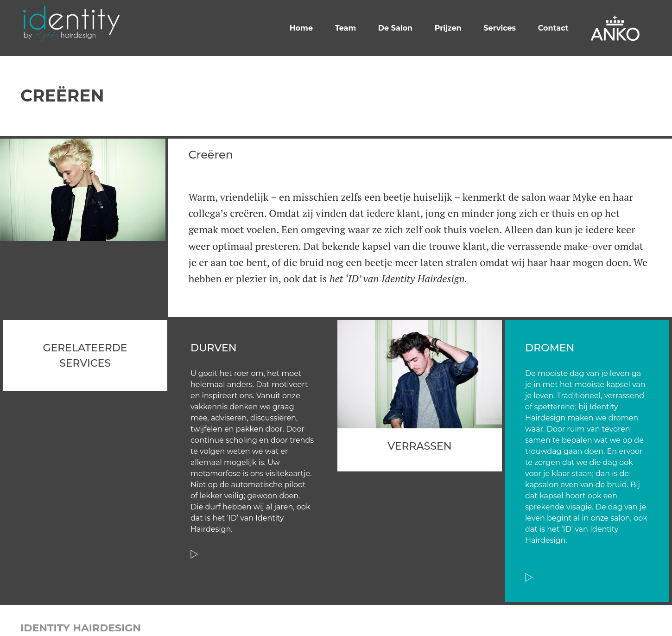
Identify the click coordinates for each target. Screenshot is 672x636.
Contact (553, 28)
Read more (194, 554)
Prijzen (448, 28)
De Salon (395, 28)
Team (346, 28)
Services (500, 28)
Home (301, 28)
